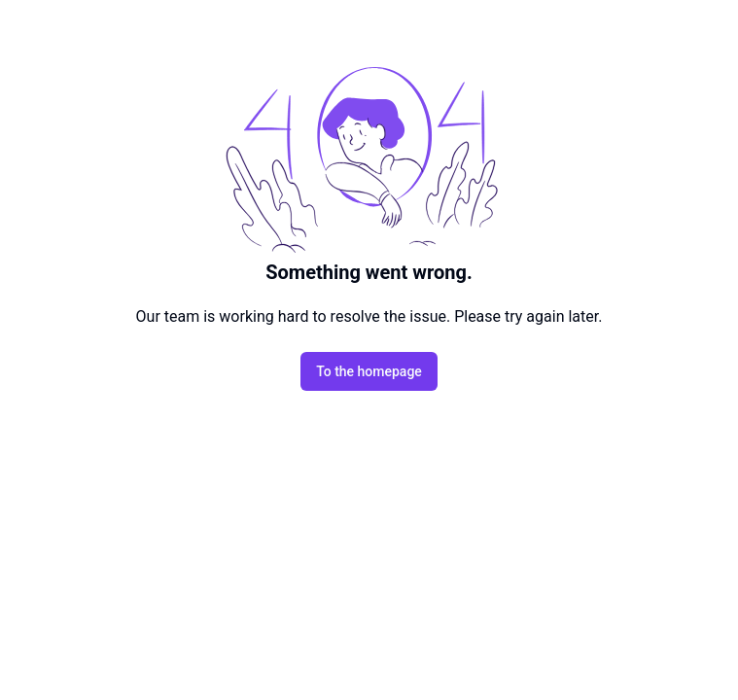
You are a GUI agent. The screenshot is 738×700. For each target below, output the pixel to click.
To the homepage (369, 371)
